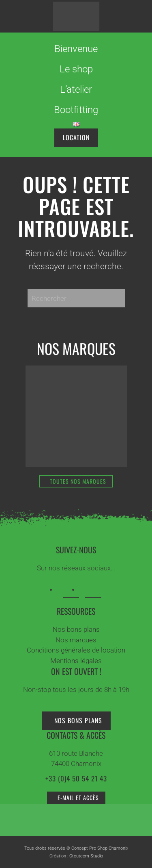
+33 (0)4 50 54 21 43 (76, 778)
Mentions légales (76, 661)
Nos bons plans (76, 629)
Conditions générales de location (76, 650)
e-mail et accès (78, 797)
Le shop (76, 69)
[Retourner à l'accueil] (76, 16)
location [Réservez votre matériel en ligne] (76, 137)
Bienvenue (76, 49)
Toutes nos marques (78, 481)
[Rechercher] (76, 298)
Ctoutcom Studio (86, 856)
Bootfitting (76, 110)
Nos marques (76, 640)
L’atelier (76, 89)
